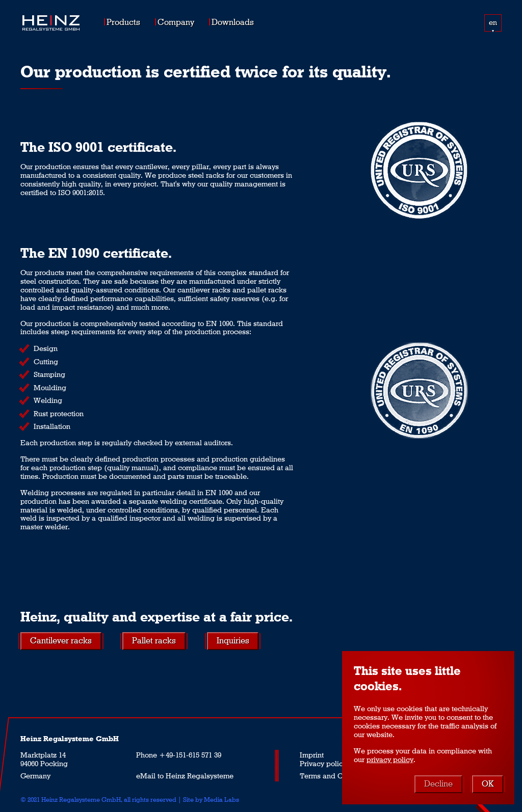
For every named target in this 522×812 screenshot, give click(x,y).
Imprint (312, 755)
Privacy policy (323, 764)
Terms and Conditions (337, 776)
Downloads (233, 22)
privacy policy (390, 760)
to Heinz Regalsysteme (195, 776)
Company (176, 22)
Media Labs (221, 800)
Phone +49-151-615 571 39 (179, 755)
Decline (438, 783)
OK (488, 783)
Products (123, 22)
